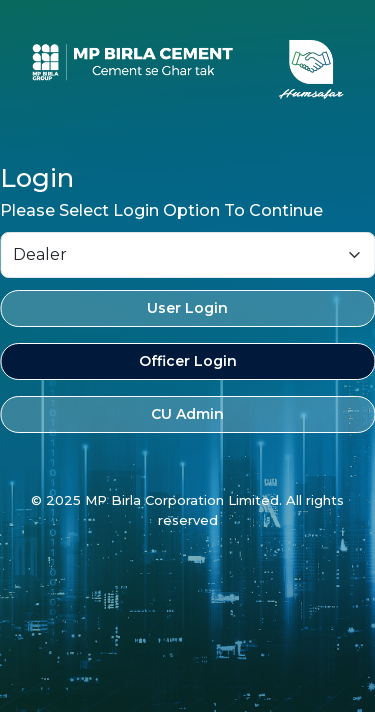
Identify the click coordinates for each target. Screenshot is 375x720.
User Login (187, 308)
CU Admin (187, 414)
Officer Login (188, 361)
